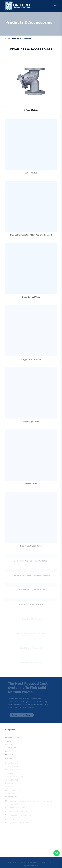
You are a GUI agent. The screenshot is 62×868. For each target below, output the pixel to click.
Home (8, 39)
